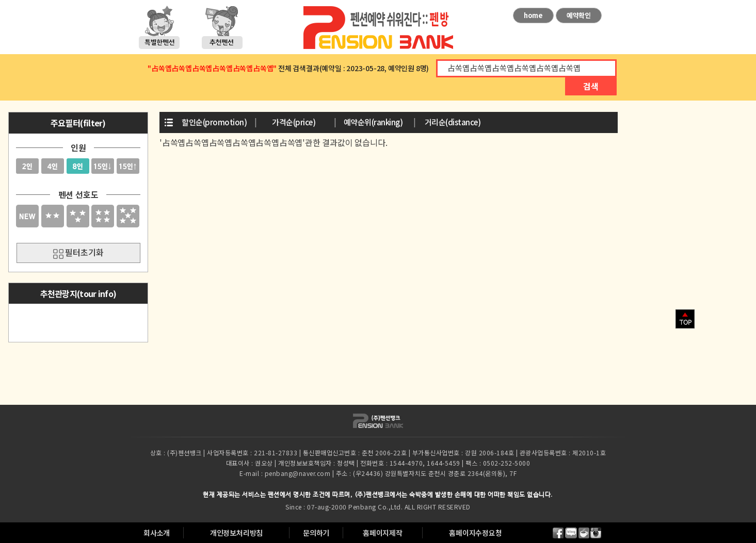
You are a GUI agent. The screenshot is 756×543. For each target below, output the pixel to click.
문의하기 (316, 533)
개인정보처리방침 (236, 533)
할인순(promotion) (214, 122)
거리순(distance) (453, 122)
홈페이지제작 (383, 533)
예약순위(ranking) (373, 122)
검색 (591, 86)
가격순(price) (294, 122)
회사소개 (157, 533)
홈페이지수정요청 (475, 533)
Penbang (362, 507)
